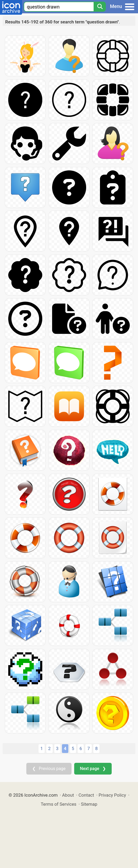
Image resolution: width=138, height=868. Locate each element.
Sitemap (89, 804)
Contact (86, 795)
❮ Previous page (49, 769)
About (68, 795)
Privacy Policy (112, 795)
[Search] (100, 7)
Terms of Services (58, 804)
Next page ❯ (93, 769)
